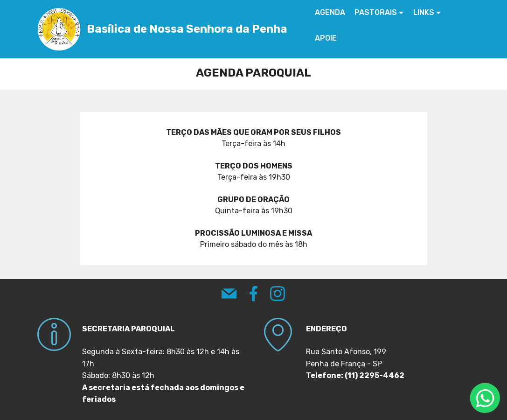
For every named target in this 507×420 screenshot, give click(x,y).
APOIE (326, 38)
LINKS (424, 12)
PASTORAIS (376, 12)
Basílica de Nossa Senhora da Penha (188, 29)
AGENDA (330, 12)
